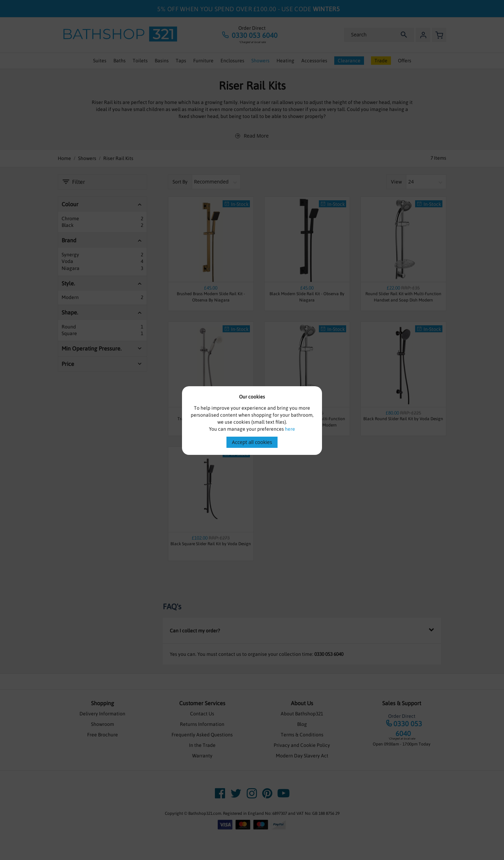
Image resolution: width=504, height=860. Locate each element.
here (290, 429)
